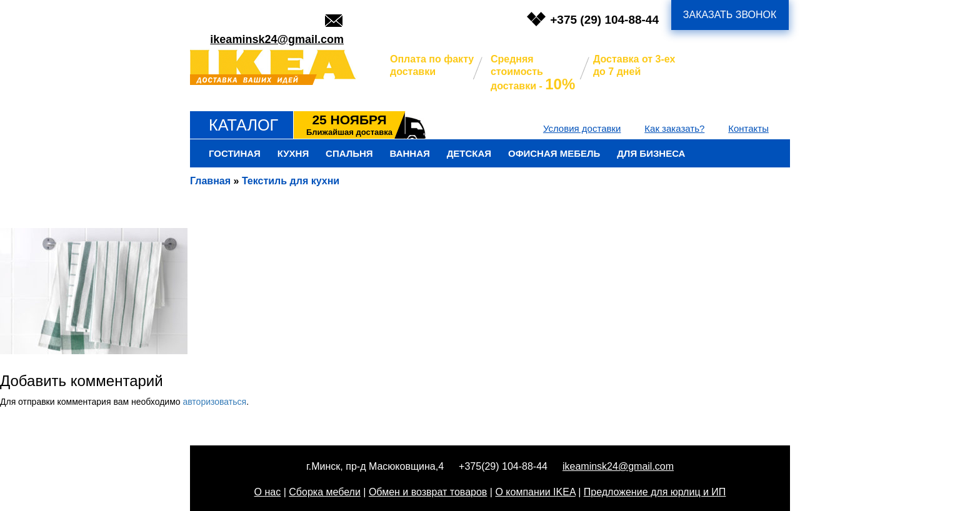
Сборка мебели (325, 492)
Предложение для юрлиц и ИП (655, 492)
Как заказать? (674, 128)
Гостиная (235, 153)
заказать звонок (730, 15)
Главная (210, 181)
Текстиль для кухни (291, 181)
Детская (469, 153)
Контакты (748, 128)
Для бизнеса (651, 153)
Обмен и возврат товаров (428, 492)
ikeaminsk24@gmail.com (277, 39)
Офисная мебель (554, 153)
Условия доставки (582, 128)
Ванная (410, 153)
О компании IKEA (535, 492)
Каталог (243, 125)
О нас (268, 492)
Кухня (293, 153)
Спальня (349, 153)
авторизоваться (214, 402)
